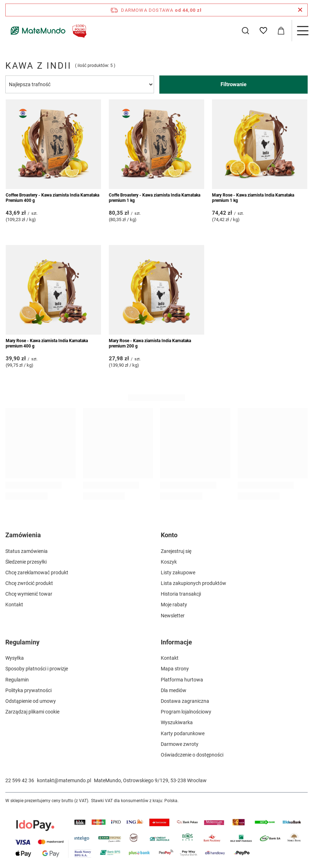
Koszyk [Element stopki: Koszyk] (169, 562)
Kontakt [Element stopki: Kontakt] (14, 605)
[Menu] (302, 31)
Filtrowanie (234, 84)
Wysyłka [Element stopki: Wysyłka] (15, 658)
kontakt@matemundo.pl (64, 780)
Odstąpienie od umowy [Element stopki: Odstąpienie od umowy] (31, 701)
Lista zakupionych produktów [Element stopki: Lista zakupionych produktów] (193, 583)
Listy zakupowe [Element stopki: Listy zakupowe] (178, 572)
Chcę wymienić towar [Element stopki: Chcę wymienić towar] (29, 594)
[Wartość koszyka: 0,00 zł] (281, 31)
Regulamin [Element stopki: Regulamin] (17, 680)
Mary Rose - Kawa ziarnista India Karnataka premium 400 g (47, 344)
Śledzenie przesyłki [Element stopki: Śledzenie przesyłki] (26, 562)
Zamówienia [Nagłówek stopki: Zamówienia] (23, 535)
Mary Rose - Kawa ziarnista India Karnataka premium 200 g (150, 344)
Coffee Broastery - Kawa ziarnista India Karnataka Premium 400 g (52, 198)
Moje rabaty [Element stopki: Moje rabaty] (174, 605)
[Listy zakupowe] (263, 31)
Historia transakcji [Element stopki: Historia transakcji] (181, 594)
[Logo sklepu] (47, 31)
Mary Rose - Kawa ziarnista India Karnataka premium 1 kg (253, 198)
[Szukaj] (245, 31)
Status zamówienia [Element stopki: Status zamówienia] (26, 551)
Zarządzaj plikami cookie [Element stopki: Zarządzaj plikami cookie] (32, 712)
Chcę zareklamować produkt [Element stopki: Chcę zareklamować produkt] (37, 572)
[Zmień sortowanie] (80, 84)
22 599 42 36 (20, 780)
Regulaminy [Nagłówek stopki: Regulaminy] (22, 642)
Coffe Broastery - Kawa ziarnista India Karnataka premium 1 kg (155, 198)
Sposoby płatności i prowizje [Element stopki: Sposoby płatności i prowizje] (37, 669)
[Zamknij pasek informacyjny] (300, 10)
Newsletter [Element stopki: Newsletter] (173, 616)
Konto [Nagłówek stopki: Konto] (169, 535)
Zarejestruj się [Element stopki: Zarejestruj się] (176, 551)
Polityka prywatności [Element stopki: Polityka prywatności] (28, 690)
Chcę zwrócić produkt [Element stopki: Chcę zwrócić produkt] (29, 583)
